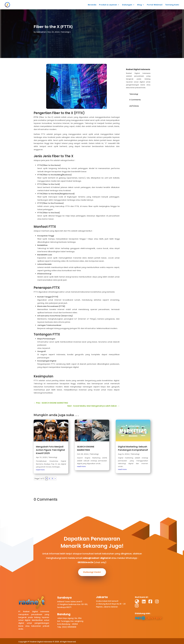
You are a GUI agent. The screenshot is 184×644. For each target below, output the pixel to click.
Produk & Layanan (108, 5)
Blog (140, 5)
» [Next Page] (55, 479)
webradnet (41, 32)
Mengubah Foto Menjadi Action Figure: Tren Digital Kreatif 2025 (50, 450)
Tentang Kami (172, 5)
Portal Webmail (155, 5)
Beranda (92, 5)
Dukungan (127, 5)
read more (40, 470)
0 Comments (135, 100)
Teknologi (65, 32)
